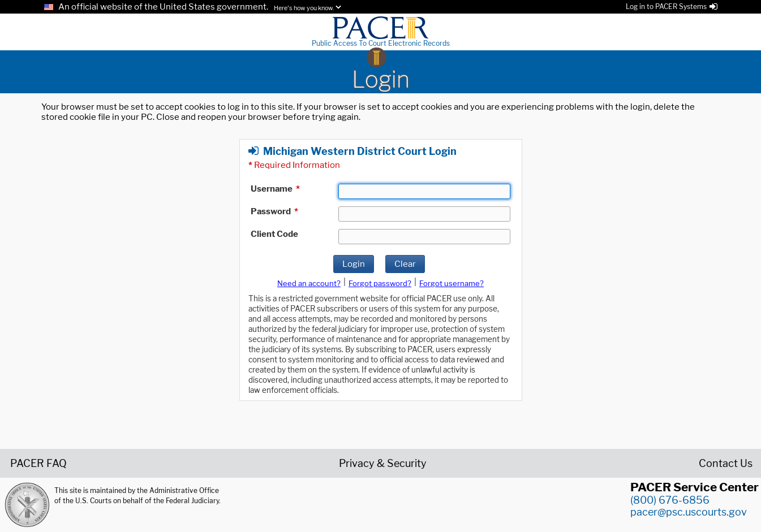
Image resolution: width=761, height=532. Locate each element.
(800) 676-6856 (670, 500)
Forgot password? (380, 283)
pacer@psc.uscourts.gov (689, 512)
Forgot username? (452, 283)
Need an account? (309, 283)
